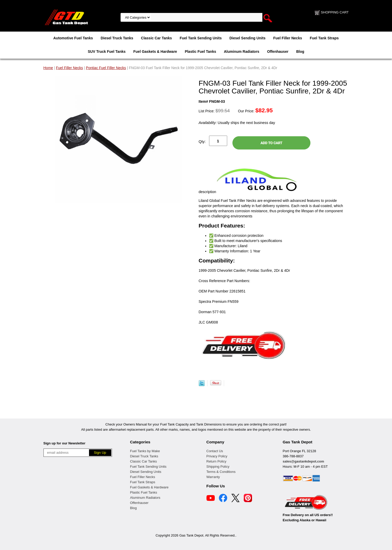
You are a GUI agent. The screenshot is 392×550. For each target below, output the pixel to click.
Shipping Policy (218, 467)
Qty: (202, 141)
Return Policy (216, 461)
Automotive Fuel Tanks (73, 38)
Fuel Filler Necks (288, 38)
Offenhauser (278, 52)
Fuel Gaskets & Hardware (155, 52)
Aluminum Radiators (242, 52)
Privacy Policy (217, 456)
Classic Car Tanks (157, 38)
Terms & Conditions (221, 472)
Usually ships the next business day (237, 123)
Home (48, 68)
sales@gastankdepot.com (304, 461)
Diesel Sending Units (247, 38)
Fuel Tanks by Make (145, 451)
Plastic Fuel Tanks (200, 52)
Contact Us (215, 451)
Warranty (213, 477)
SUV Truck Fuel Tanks (107, 52)
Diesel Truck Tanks (117, 38)
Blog (300, 52)
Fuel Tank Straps (324, 38)
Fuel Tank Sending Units (201, 38)
